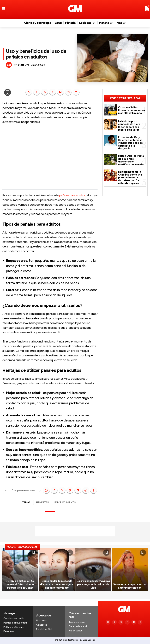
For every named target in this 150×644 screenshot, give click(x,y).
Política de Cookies (14, 627)
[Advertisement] (50, 159)
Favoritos (9, 631)
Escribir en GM (44, 629)
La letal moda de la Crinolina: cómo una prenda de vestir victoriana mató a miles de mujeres (130, 177)
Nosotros (41, 621)
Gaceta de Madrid (79, 626)
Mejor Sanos (76, 631)
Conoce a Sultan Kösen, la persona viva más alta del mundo (131, 110)
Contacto (42, 625)
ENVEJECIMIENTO (65, 502)
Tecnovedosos (77, 622)
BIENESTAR (42, 502)
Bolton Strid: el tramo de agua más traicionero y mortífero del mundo (131, 160)
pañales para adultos (72, 195)
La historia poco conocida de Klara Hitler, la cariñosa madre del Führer (129, 126)
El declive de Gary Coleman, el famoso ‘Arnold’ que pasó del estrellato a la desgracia (131, 143)
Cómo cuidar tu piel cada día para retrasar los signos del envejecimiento (57, 584)
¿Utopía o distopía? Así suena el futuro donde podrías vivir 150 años (20, 584)
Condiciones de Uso (14, 618)
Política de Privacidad (15, 623)
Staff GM (23, 65)
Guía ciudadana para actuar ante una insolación (130, 586)
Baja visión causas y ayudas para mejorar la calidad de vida (93, 584)
